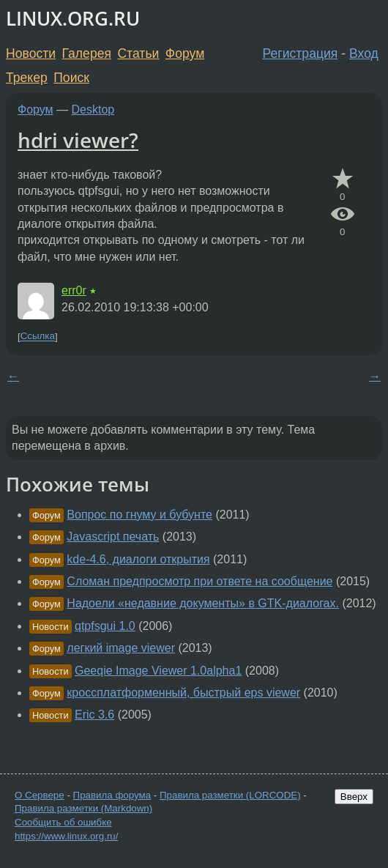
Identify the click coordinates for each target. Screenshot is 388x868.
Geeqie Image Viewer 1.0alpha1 (158, 671)
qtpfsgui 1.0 (105, 626)
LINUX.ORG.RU (73, 19)
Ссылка (38, 337)
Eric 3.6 (94, 715)
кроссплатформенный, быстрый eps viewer (183, 693)
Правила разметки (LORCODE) (230, 795)
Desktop (93, 110)
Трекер (27, 78)
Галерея (87, 53)
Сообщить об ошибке (63, 822)
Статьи (138, 53)
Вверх (354, 797)
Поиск (71, 78)
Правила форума (112, 795)
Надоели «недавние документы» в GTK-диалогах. (203, 603)
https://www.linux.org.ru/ (66, 836)
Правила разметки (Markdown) (83, 808)
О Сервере (40, 795)
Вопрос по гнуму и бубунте (139, 515)
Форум (185, 53)
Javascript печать (113, 537)
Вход (364, 53)
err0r (74, 290)
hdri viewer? (78, 140)
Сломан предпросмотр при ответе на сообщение (199, 581)
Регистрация (301, 53)
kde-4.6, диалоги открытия (138, 559)
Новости (31, 53)
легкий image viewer (121, 648)
